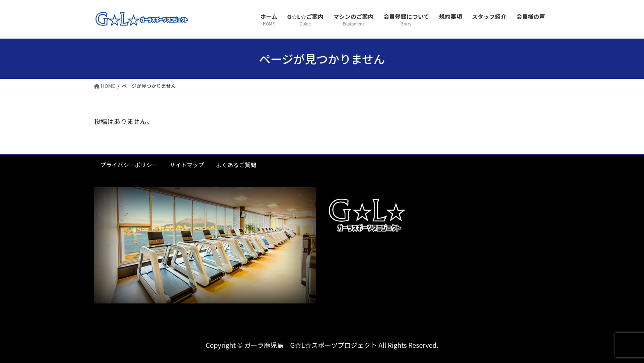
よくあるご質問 (236, 165)
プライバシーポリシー (129, 165)
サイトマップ (187, 165)
